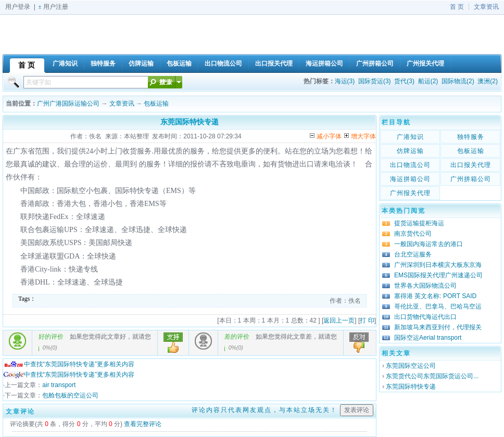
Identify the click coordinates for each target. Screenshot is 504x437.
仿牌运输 (410, 151)
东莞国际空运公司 (411, 366)
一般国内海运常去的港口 (429, 244)
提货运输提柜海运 (419, 223)
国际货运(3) (375, 81)
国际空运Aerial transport (428, 338)
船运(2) (428, 81)
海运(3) (345, 81)
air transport (59, 385)
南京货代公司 (413, 234)
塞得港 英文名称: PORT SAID (435, 296)
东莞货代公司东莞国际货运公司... (432, 376)
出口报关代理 (471, 165)
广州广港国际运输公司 (68, 104)
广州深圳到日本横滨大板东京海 (438, 265)
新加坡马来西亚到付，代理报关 (438, 327)
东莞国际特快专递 (411, 387)
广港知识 (410, 137)
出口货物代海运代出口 (425, 317)
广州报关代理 (410, 193)
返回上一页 (339, 320)
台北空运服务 (413, 254)
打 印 (367, 320)
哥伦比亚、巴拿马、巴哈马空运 (438, 306)
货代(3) (404, 81)
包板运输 (156, 104)
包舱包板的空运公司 (70, 395)
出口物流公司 (410, 165)
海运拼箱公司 (410, 179)
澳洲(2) (488, 81)
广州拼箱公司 (471, 179)
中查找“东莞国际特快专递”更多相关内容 (69, 364)
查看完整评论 (143, 424)
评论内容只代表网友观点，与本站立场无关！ (264, 410)
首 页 (457, 7)
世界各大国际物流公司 (425, 286)
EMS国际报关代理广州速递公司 (438, 275)
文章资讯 (486, 7)
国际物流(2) (458, 81)
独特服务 (471, 137)
